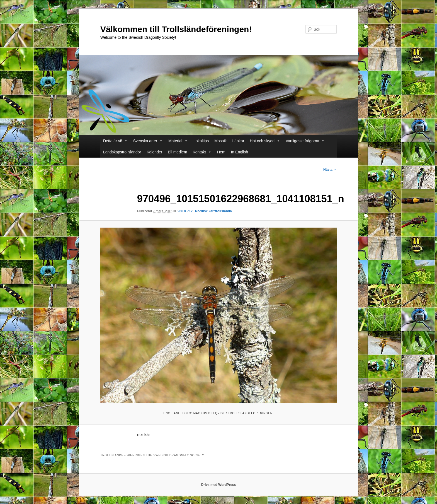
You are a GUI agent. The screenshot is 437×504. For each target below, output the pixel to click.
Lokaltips (201, 141)
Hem (221, 152)
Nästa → (330, 170)
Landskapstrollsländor (122, 152)
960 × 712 (185, 211)
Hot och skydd (262, 141)
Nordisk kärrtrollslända (213, 211)
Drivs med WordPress (219, 485)
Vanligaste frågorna (302, 141)
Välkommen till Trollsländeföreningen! (176, 29)
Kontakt (199, 152)
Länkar (238, 141)
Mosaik (220, 141)
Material (175, 141)
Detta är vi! (113, 141)
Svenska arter (145, 141)
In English (240, 152)
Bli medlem (177, 152)
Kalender (154, 152)
